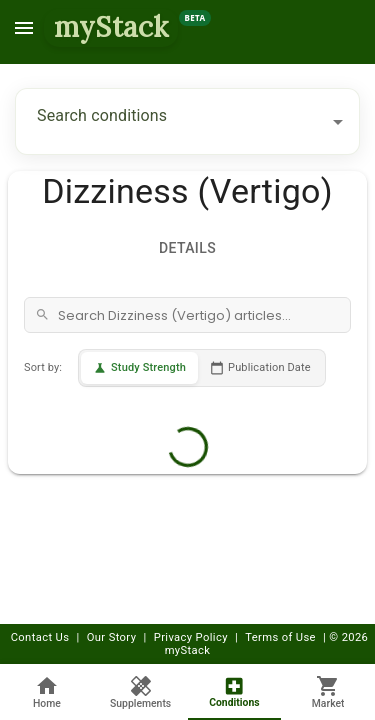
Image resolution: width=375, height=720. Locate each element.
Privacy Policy (191, 637)
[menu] (24, 28)
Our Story (112, 637)
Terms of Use (280, 637)
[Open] (338, 122)
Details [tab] (188, 249)
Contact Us (40, 637)
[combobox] (172, 121)
